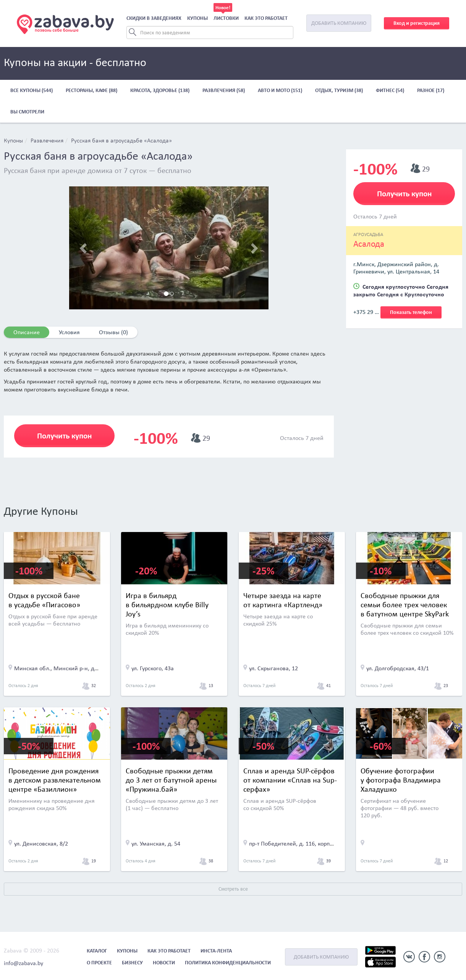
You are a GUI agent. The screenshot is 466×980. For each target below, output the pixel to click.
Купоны (197, 18)
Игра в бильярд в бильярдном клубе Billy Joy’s (167, 605)
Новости (164, 963)
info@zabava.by (23, 963)
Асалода (369, 244)
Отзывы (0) (113, 332)
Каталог (97, 951)
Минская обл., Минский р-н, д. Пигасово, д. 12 (76, 668)
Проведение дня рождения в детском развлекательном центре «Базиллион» (55, 780)
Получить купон (64, 436)
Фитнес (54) (390, 90)
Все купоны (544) (32, 90)
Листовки (226, 18)
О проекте (99, 963)
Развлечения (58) (224, 90)
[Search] (210, 32)
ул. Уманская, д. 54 (156, 843)
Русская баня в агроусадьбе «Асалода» (121, 141)
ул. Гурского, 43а (153, 668)
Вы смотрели (27, 112)
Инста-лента (216, 951)
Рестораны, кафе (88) (91, 90)
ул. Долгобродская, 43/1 (398, 668)
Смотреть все (233, 889)
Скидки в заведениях (154, 18)
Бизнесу (132, 963)
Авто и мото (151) (280, 90)
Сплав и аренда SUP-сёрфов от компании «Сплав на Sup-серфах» (290, 780)
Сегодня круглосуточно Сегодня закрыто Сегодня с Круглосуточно (401, 290)
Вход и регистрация (417, 23)
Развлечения (47, 141)
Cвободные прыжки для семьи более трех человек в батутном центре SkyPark (405, 605)
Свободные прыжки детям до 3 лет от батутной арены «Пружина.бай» (171, 780)
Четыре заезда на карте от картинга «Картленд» (283, 600)
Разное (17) (431, 90)
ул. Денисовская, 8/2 (41, 843)
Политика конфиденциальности (228, 963)
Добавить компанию (339, 23)
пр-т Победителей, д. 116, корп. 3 (292, 843)
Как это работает (266, 18)
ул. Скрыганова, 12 (273, 668)
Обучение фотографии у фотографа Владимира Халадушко (401, 780)
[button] (84, 248)
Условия (69, 332)
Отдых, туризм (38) (339, 90)
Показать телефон (411, 312)
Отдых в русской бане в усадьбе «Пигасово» (44, 600)
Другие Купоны (41, 511)
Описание (27, 332)
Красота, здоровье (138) (160, 90)
